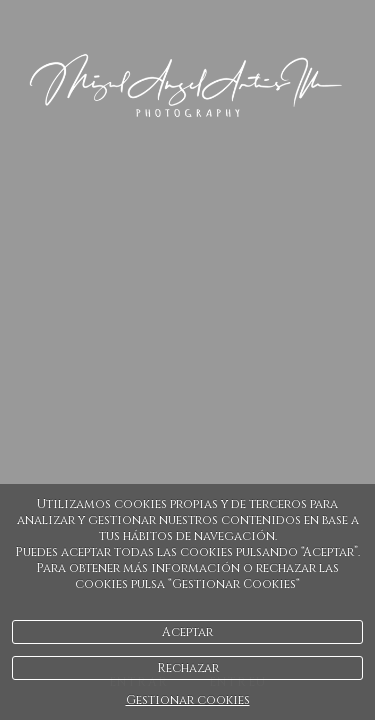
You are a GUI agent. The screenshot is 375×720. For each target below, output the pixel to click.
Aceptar (187, 632)
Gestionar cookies (188, 700)
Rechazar (188, 668)
